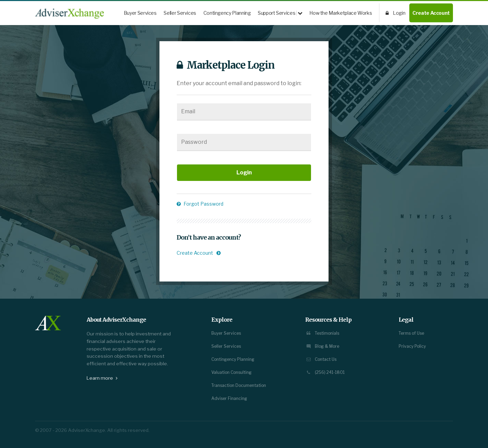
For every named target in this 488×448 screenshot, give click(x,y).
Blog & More (322, 346)
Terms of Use (411, 333)
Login (395, 13)
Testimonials (322, 333)
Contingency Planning (227, 13)
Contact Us (321, 359)
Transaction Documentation (239, 385)
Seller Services (180, 13)
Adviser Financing (229, 398)
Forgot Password (200, 204)
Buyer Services (140, 13)
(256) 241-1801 (325, 372)
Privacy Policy (412, 346)
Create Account (431, 13)
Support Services (280, 13)
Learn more (102, 378)
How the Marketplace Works (341, 13)
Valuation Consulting (231, 372)
